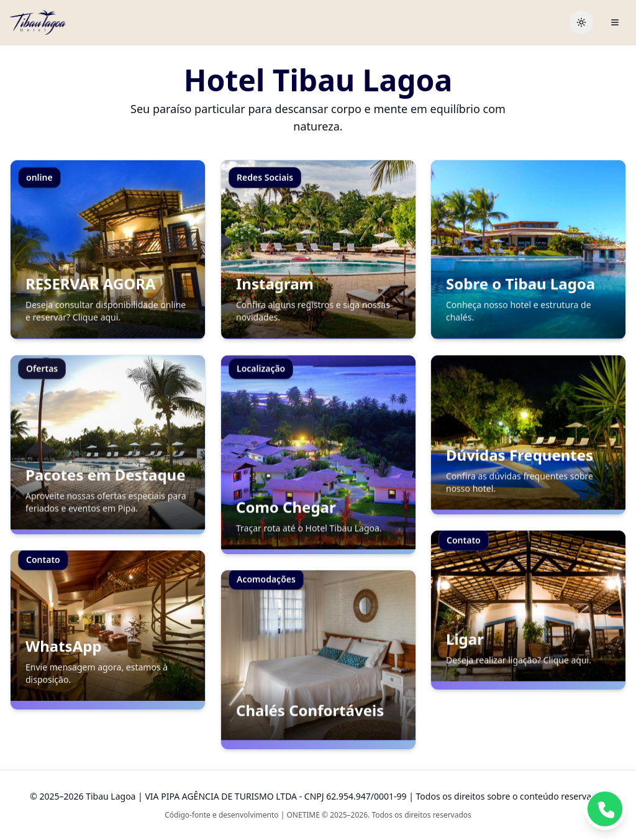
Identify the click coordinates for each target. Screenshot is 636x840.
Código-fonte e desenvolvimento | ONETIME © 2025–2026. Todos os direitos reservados (318, 815)
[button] (108, 250)
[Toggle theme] (581, 22)
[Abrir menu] (615, 22)
